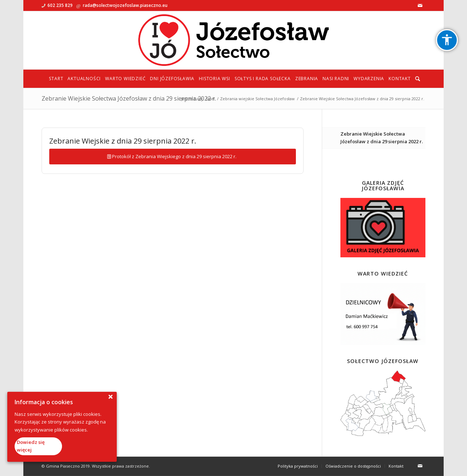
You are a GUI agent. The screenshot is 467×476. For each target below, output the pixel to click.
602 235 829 (60, 5)
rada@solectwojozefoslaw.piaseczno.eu (125, 5)
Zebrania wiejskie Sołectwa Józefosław (257, 99)
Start (210, 99)
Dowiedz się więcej (31, 446)
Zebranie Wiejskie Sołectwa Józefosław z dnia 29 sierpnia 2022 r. (129, 98)
